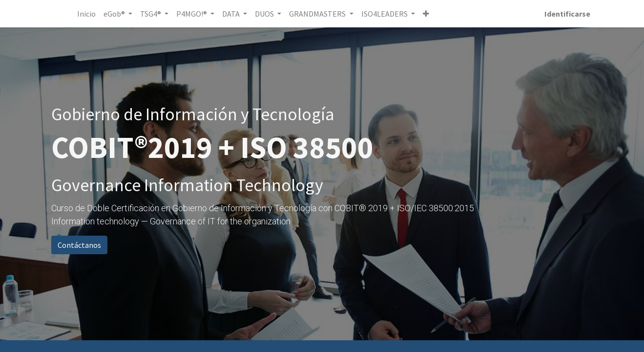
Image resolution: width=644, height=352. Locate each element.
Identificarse (566, 14)
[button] (427, 14)
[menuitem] (88, 14)
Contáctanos (79, 245)
